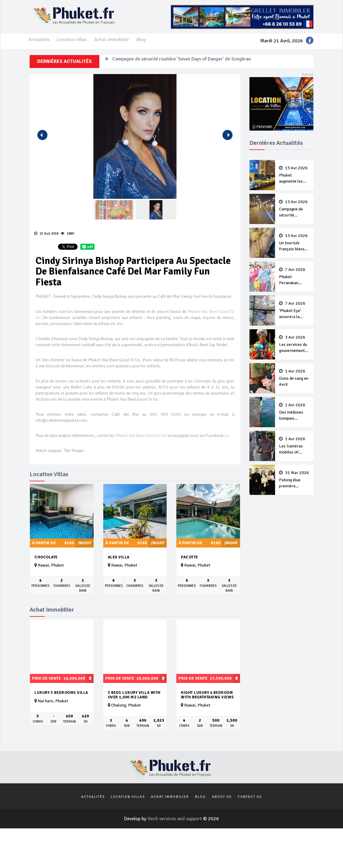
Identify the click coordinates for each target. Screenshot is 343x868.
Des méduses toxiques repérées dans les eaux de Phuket (294, 412)
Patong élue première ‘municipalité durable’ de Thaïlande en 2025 (294, 480)
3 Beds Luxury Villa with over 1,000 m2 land (134, 695)
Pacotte (189, 557)
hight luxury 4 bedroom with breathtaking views (207, 695)
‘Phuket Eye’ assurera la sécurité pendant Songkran (294, 310)
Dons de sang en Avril (294, 378)
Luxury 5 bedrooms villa (61, 693)
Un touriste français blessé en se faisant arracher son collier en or (294, 243)
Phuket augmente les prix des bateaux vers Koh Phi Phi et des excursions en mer (294, 175)
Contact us (250, 797)
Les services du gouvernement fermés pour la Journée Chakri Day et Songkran (294, 344)
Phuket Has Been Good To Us (141, 436)
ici (227, 436)
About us (222, 797)
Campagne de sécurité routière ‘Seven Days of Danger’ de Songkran (182, 61)
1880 (67, 234)
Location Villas (72, 40)
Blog (141, 40)
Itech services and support (175, 819)
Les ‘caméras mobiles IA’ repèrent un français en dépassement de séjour (294, 446)
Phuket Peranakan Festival (294, 277)
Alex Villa (119, 557)
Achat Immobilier (112, 40)
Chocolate (46, 557)
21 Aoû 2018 (46, 234)
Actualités (39, 40)
